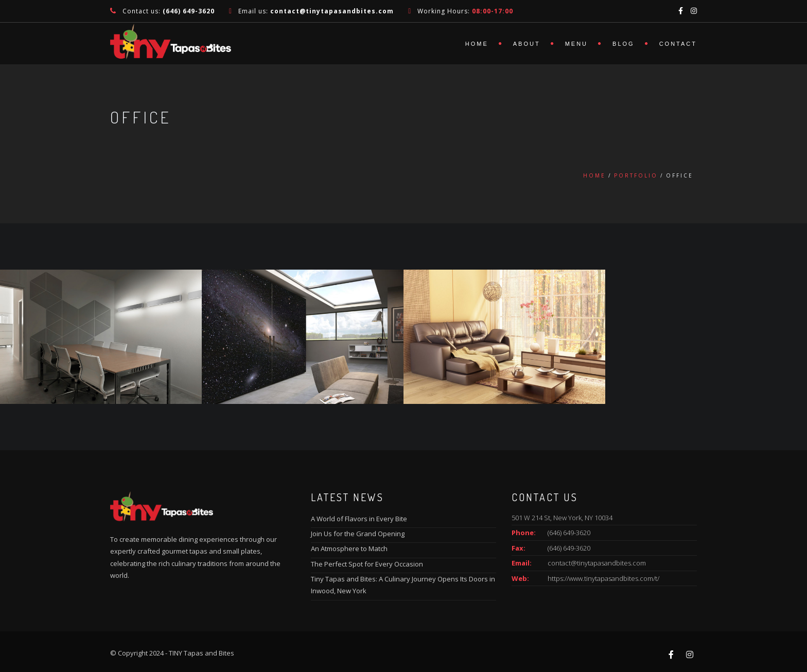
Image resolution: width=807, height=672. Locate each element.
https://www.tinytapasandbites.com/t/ (603, 578)
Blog (624, 44)
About (527, 44)
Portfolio (636, 175)
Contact (678, 44)
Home (477, 44)
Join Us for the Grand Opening (358, 534)
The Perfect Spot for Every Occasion (367, 564)
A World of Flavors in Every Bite (359, 519)
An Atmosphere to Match (349, 549)
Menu (576, 44)
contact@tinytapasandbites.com (597, 563)
